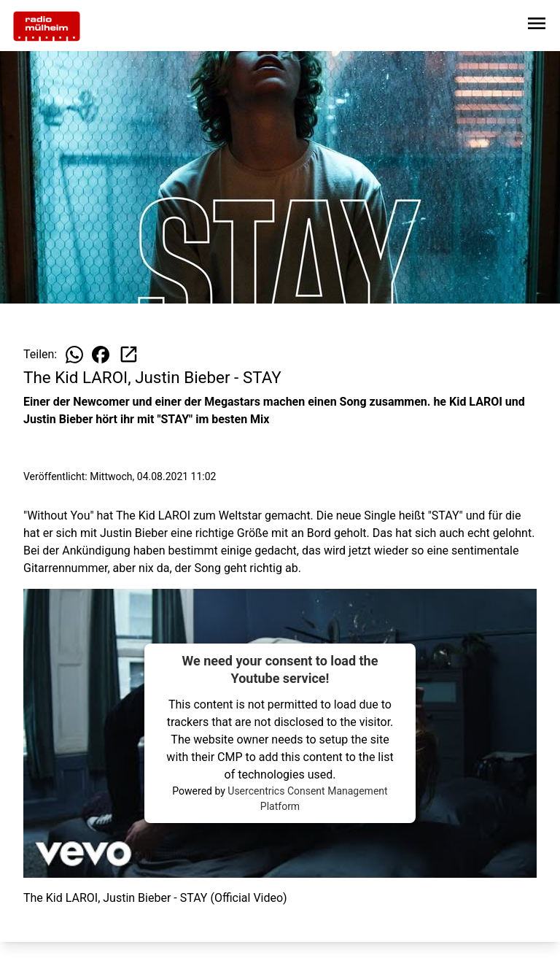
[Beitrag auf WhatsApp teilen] (74, 355)
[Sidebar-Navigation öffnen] (537, 26)
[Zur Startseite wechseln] (47, 26)
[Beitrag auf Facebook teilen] (101, 355)
